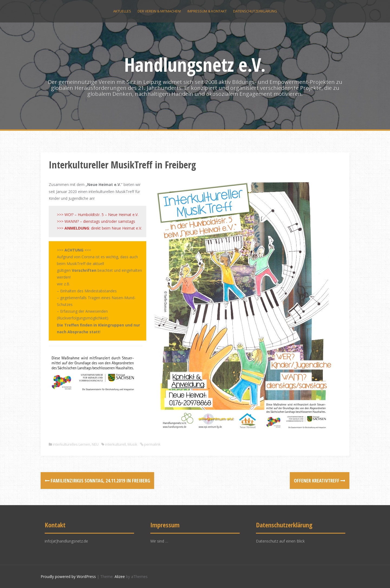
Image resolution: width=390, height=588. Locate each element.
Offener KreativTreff (320, 481)
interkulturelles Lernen (71, 444)
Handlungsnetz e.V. (195, 64)
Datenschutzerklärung (255, 11)
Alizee (120, 576)
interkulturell (116, 444)
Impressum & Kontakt (207, 11)
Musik (132, 444)
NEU (95, 444)
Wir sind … (159, 541)
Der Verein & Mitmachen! (159, 11)
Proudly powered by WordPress (68, 576)
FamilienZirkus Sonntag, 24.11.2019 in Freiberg (97, 481)
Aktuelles (122, 11)
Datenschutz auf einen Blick (280, 541)
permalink (152, 444)
